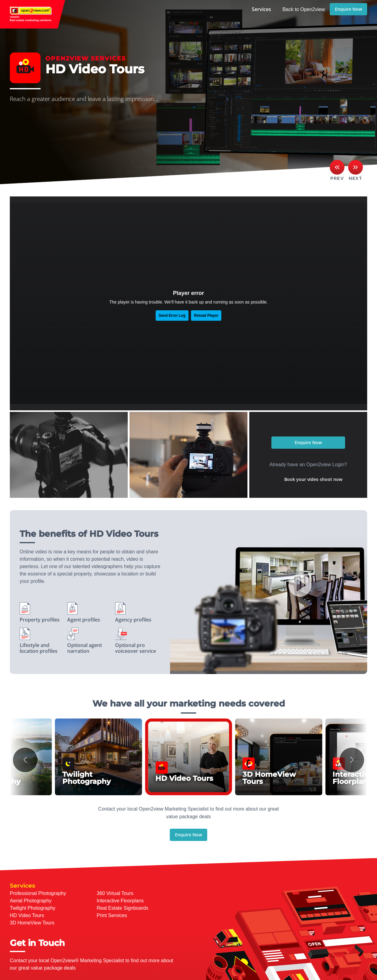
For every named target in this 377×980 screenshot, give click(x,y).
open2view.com (33, 14)
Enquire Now (348, 9)
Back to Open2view (304, 9)
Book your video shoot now (313, 479)
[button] (25, 760)
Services (261, 9)
